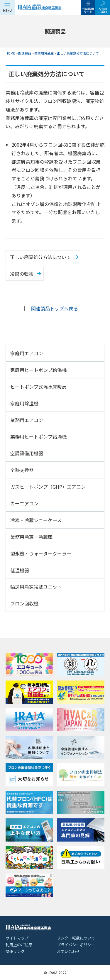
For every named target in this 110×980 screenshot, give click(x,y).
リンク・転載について (76, 938)
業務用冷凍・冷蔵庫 (31, 537)
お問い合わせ (68, 951)
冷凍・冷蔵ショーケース (36, 520)
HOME (10, 53)
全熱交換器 (22, 470)
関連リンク (15, 951)
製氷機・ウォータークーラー (41, 554)
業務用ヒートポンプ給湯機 (38, 436)
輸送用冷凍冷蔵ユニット (36, 587)
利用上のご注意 (19, 945)
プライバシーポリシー (76, 945)
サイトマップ (17, 938)
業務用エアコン (27, 420)
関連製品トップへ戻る (55, 308)
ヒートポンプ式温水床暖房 (38, 387)
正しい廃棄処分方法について (78, 53)
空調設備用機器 (27, 453)
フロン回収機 (24, 603)
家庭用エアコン (27, 353)
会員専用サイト (88, 10)
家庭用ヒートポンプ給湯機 (38, 370)
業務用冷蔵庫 (44, 53)
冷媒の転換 (22, 274)
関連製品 (25, 53)
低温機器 (20, 570)
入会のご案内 (103, 10)
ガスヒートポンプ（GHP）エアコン (48, 487)
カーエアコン (24, 503)
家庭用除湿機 (24, 403)
